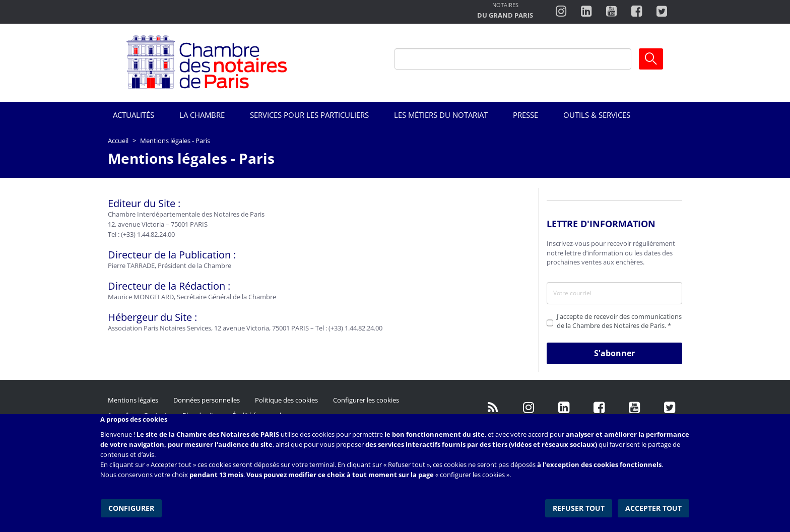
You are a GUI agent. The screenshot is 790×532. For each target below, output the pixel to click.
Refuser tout (580, 507)
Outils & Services (597, 115)
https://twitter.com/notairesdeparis (662, 12)
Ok (651, 59)
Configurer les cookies (366, 400)
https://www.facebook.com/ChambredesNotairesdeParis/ (637, 12)
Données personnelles (207, 400)
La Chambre (202, 115)
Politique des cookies (286, 400)
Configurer (131, 507)
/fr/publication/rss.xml (493, 408)
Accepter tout (654, 507)
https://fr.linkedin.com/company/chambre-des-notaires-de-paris (586, 12)
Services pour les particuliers (309, 115)
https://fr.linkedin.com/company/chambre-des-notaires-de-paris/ (564, 408)
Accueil (118, 141)
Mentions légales (133, 400)
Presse (525, 115)
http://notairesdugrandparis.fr (505, 11)
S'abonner (614, 353)
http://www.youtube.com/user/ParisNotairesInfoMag (611, 12)
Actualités (134, 115)
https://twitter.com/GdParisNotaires (670, 408)
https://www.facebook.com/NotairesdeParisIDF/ (599, 408)
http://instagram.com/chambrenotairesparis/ (561, 12)
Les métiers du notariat (441, 115)
